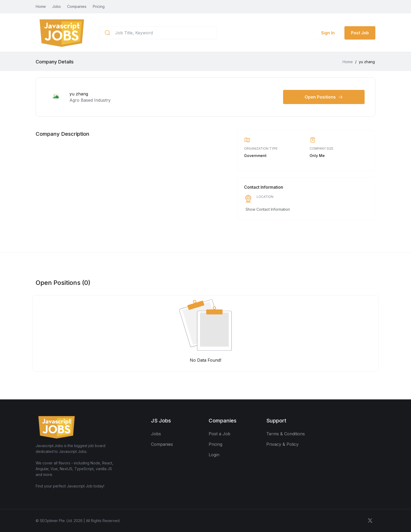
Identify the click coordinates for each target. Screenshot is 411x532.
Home (41, 6)
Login (214, 455)
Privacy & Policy (282, 444)
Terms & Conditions (286, 434)
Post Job (360, 33)
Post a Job (220, 434)
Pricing (99, 6)
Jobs (56, 6)
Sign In (328, 33)
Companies (77, 6)
